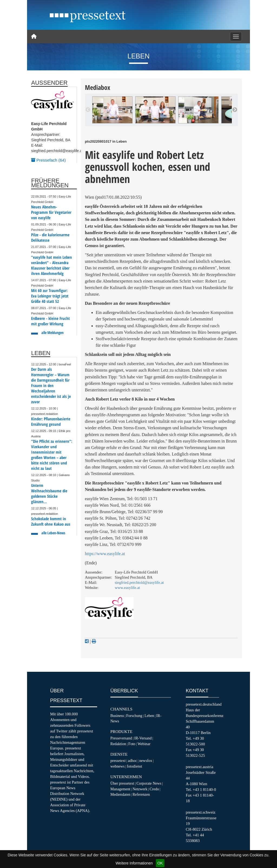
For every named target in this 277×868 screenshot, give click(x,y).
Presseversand (121, 738)
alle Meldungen (52, 333)
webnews (118, 766)
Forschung (134, 716)
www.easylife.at (127, 588)
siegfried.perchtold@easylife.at (139, 582)
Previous (88, 110)
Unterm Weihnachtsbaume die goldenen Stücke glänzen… (49, 494)
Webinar (144, 744)
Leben (149, 716)
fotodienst (134, 766)
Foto (132, 744)
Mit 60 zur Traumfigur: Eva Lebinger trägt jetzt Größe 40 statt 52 (50, 296)
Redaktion (118, 744)
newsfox (146, 761)
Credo (154, 789)
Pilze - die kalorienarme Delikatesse (50, 238)
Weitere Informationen (134, 863)
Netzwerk (140, 789)
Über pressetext (122, 783)
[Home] (34, 37)
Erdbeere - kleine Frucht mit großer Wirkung (50, 321)
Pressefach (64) (48, 160)
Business (117, 716)
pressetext (118, 761)
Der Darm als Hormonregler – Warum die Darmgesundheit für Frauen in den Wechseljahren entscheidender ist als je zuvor (51, 386)
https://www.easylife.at (105, 554)
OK (160, 863)
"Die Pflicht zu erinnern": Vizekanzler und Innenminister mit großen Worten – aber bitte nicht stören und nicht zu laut (52, 455)
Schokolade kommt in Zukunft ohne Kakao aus (51, 521)
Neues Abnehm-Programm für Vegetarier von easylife (51, 212)
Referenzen (141, 794)
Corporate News (149, 783)
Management (120, 789)
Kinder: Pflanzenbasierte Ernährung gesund (51, 422)
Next (235, 110)
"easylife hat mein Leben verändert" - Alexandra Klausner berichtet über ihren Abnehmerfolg (52, 265)
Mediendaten (120, 794)
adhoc (133, 761)
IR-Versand (143, 738)
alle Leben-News (53, 533)
